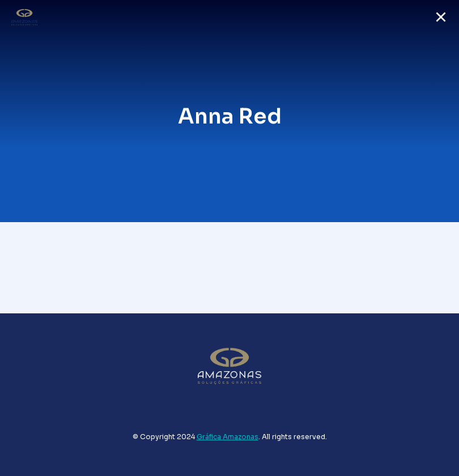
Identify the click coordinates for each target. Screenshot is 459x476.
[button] (441, 17)
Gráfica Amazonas (228, 437)
